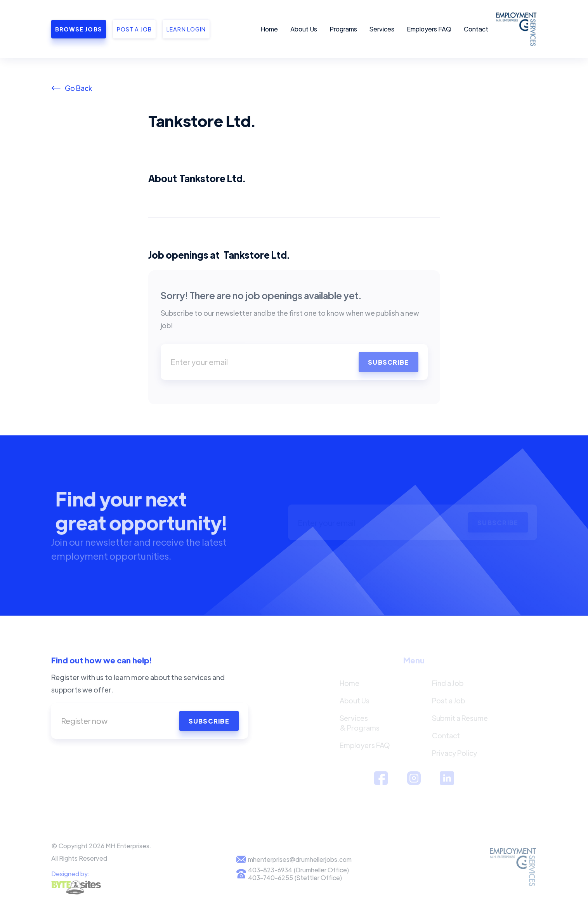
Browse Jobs (79, 29)
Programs (343, 29)
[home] (515, 29)
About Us (304, 29)
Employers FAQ (429, 29)
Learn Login (186, 29)
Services (382, 29)
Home (269, 29)
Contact (476, 29)
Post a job (134, 29)
